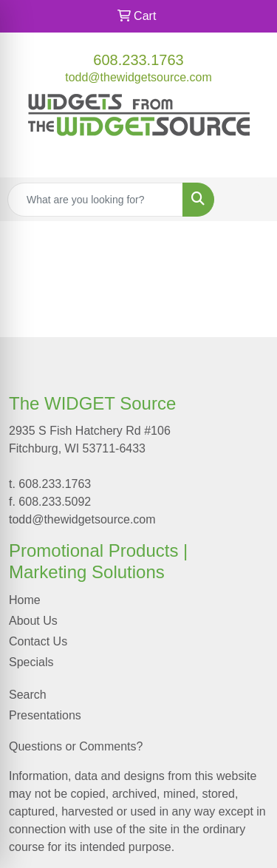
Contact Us (38, 641)
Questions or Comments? (76, 746)
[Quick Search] (95, 200)
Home (25, 600)
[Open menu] (247, 200)
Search (28, 695)
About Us (33, 621)
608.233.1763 (138, 60)
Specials (31, 662)
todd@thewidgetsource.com (138, 77)
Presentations (45, 715)
